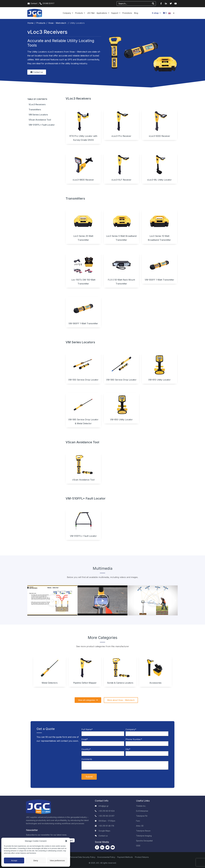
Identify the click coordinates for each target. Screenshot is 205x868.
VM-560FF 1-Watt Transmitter (83, 323)
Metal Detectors (50, 683)
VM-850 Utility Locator (121, 420)
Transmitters (35, 110)
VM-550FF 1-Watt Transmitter (159, 280)
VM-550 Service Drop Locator (83, 380)
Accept (14, 860)
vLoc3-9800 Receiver (83, 180)
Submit (89, 777)
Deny (36, 860)
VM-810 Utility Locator (159, 380)
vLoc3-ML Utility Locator (159, 180)
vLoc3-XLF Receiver (121, 180)
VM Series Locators (38, 115)
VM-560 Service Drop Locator (121, 380)
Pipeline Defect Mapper (85, 683)
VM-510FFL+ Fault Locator (42, 125)
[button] (66, 841)
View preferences (57, 860)
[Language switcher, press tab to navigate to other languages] (172, 13)
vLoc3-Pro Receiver (121, 136)
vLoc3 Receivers (37, 104)
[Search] (153, 4)
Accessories (155, 683)
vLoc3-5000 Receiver (159, 136)
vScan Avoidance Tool (40, 120)
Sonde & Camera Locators (120, 683)
